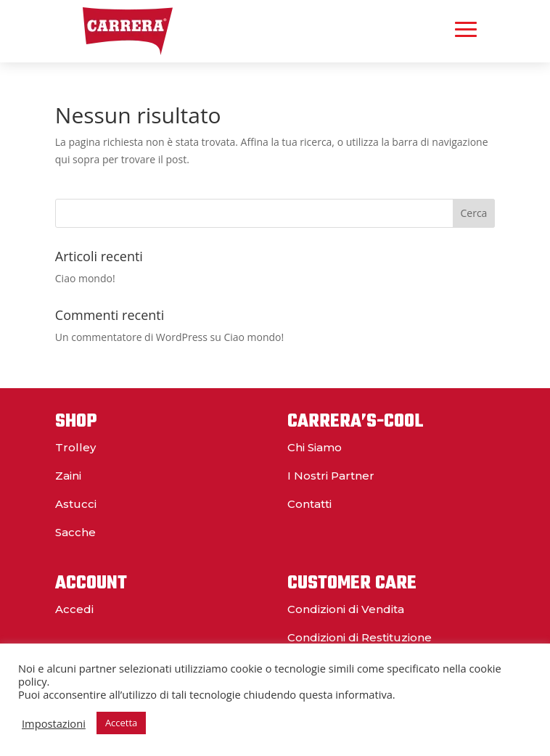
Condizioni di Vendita (346, 609)
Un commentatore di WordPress (131, 337)
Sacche (75, 532)
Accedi (74, 609)
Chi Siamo (315, 447)
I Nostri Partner (331, 476)
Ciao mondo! (85, 278)
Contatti (309, 504)
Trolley (75, 447)
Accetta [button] (121, 723)
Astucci (76, 504)
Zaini (68, 476)
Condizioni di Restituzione (360, 637)
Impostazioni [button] (54, 723)
